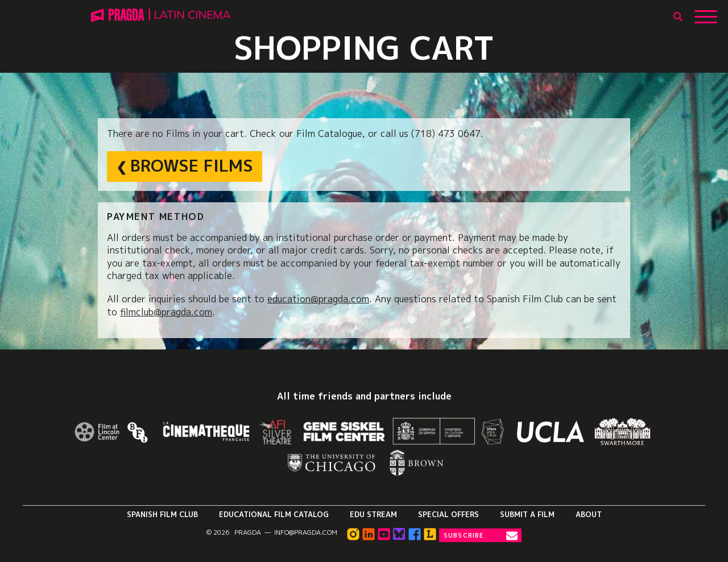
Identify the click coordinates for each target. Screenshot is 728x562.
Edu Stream (373, 514)
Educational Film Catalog (274, 514)
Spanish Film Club (162, 514)
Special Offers (448, 514)
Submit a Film (527, 514)
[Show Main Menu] (706, 13)
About (589, 514)
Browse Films (192, 165)
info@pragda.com (306, 532)
